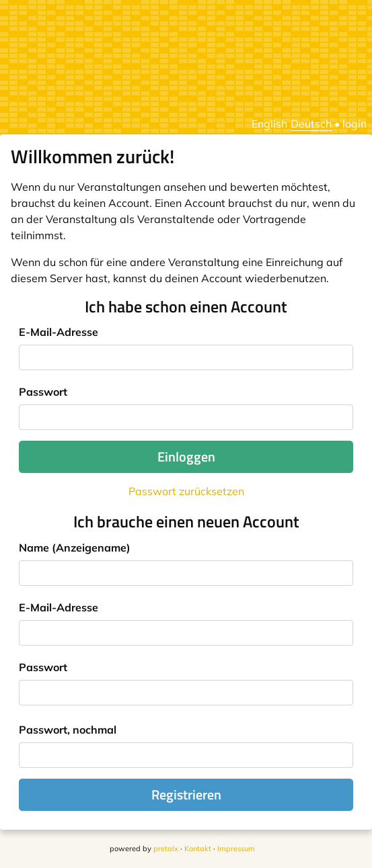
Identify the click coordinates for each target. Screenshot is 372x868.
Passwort (43, 392)
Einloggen (186, 457)
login (355, 124)
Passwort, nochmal (68, 730)
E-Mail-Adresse (59, 332)
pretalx (166, 849)
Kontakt (198, 849)
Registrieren (186, 794)
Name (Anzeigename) (75, 548)
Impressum (236, 849)
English (269, 124)
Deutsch (311, 124)
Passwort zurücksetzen (186, 491)
